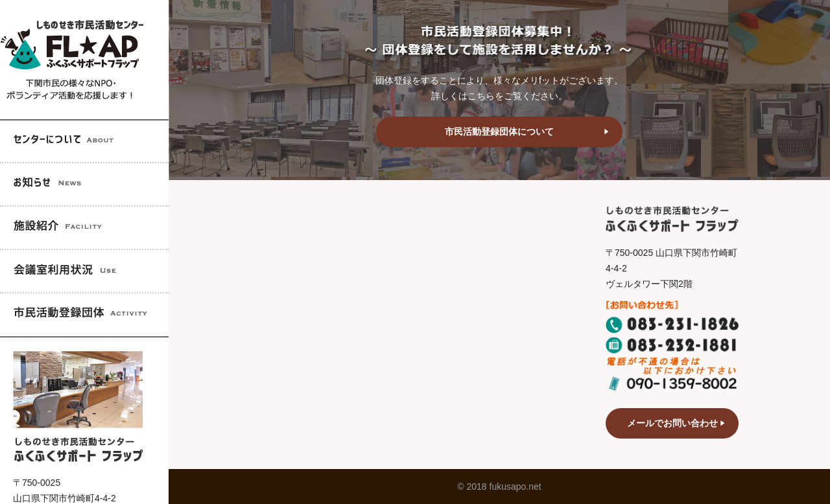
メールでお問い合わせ (672, 423)
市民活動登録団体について (499, 132)
